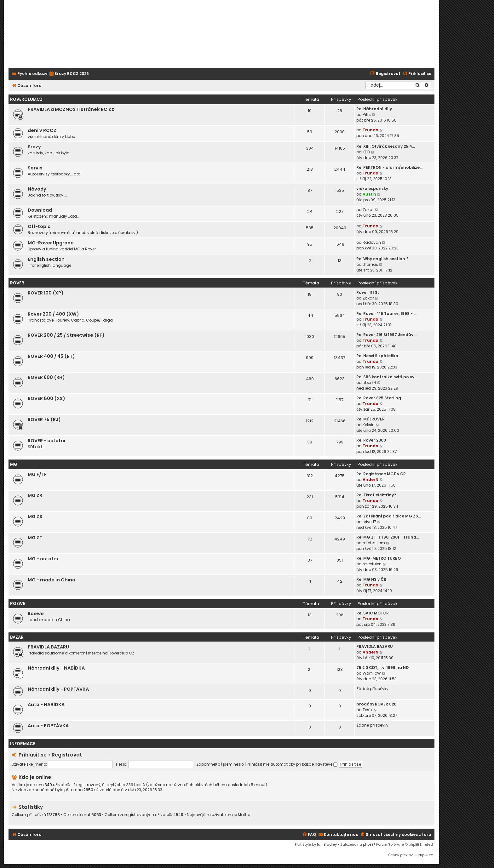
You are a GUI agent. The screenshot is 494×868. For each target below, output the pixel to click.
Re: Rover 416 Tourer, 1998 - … (386, 314)
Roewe (36, 614)
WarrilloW (372, 673)
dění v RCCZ (42, 130)
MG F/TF (37, 474)
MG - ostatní (43, 559)
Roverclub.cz (26, 99)
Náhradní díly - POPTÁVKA (58, 689)
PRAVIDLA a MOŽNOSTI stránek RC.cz (71, 109)
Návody (37, 189)
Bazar (17, 637)
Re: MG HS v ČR (371, 579)
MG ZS (35, 517)
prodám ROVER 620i (377, 704)
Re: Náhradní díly (374, 109)
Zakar (368, 210)
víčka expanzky (372, 188)
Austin (369, 194)
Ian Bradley (327, 844)
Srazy (34, 147)
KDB (366, 152)
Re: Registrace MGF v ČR (381, 474)
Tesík (368, 710)
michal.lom (374, 543)
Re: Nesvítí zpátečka (377, 356)
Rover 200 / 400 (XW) (53, 314)
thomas (370, 264)
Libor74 (369, 383)
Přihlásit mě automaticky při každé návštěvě (292, 764)
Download (40, 210)
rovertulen (372, 564)
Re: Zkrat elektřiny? (376, 495)
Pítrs (367, 114)
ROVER (17, 283)
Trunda (370, 130)
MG (14, 464)
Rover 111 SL (368, 292)
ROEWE (18, 604)
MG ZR (35, 495)
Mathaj (245, 815)
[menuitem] (69, 74)
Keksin (369, 425)
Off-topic (39, 226)
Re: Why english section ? (382, 259)
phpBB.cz (425, 855)
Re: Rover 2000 (371, 440)
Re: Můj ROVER (370, 419)
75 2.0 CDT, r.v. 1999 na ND (382, 668)
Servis (35, 168)
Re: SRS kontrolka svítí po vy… (387, 377)
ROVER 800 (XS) (46, 398)
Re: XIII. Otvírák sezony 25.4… (386, 146)
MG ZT (35, 538)
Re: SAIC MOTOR (373, 613)
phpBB (368, 844)
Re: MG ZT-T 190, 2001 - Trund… (388, 537)
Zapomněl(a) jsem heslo (220, 764)
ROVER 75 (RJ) (44, 420)
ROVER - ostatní (46, 441)
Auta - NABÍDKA (46, 705)
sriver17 (369, 522)
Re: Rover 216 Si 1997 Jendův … (387, 335)
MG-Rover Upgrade (51, 243)
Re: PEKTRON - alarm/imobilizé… (389, 167)
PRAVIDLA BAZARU (48, 647)
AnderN (370, 480)
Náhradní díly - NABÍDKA (56, 668)
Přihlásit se (33, 755)
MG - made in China (52, 580)
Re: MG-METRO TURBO (379, 558)
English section (46, 259)
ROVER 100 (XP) (46, 293)
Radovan (372, 242)
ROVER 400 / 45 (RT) (51, 356)
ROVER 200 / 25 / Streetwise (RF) (66, 335)
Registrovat (67, 755)
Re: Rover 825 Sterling (379, 398)
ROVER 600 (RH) (46, 377)
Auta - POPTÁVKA (48, 726)
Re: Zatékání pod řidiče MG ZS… (389, 516)
